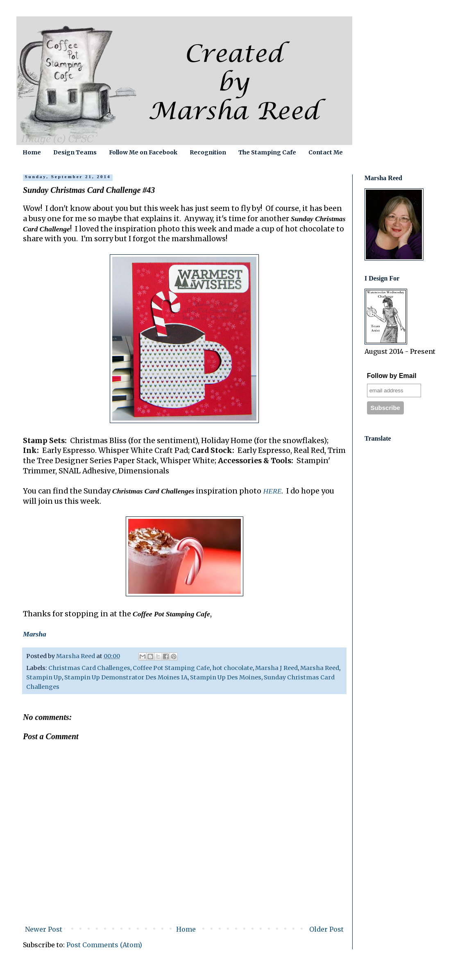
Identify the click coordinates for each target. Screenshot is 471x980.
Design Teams (75, 152)
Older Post (326, 929)
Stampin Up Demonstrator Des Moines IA (126, 677)
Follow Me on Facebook (143, 152)
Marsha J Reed (276, 668)
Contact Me (326, 152)
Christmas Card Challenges (89, 668)
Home (32, 152)
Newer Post (44, 929)
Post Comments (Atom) (104, 945)
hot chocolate (232, 668)
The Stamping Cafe (267, 152)
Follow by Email (392, 376)
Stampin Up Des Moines (226, 677)
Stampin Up (44, 677)
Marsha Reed (320, 668)
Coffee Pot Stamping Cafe (171, 668)
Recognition (208, 152)
